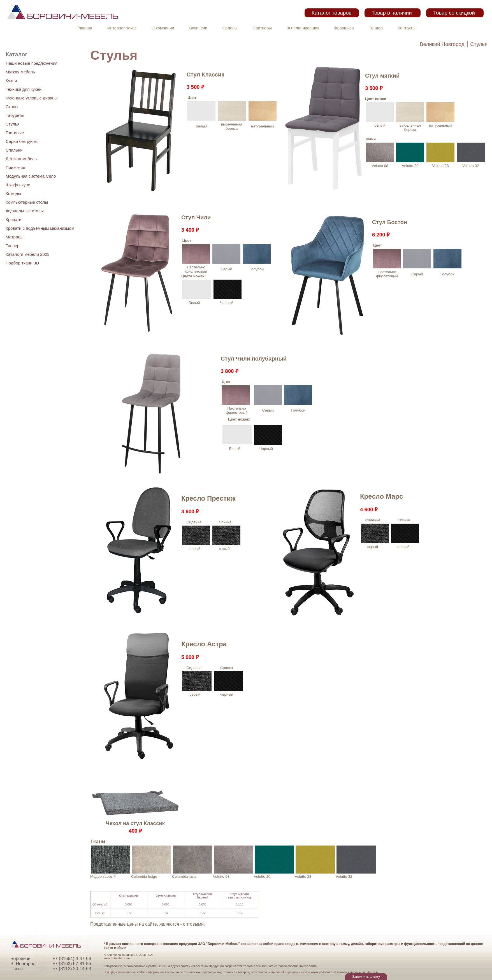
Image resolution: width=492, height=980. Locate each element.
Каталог (16, 54)
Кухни (11, 81)
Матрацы (15, 237)
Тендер (376, 28)
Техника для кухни (24, 89)
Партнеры (262, 28)
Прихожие (15, 167)
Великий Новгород (442, 44)
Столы (12, 107)
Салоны (230, 28)
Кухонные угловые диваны (32, 98)
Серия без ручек (22, 141)
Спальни (14, 150)
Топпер (12, 246)
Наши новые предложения (32, 63)
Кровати (13, 220)
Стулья (479, 44)
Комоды (13, 193)
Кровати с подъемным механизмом (40, 228)
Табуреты (15, 115)
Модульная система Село (31, 176)
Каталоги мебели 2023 (28, 254)
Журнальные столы (25, 211)
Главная (84, 28)
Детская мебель (21, 159)
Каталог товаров (331, 13)
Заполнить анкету (366, 977)
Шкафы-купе (18, 185)
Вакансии (198, 28)
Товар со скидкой (454, 13)
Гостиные (15, 133)
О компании (163, 28)
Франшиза (344, 28)
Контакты (407, 28)
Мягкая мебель (20, 72)
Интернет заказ (122, 28)
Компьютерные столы (27, 202)
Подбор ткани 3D (22, 263)
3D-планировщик (303, 28)
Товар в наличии (392, 13)
